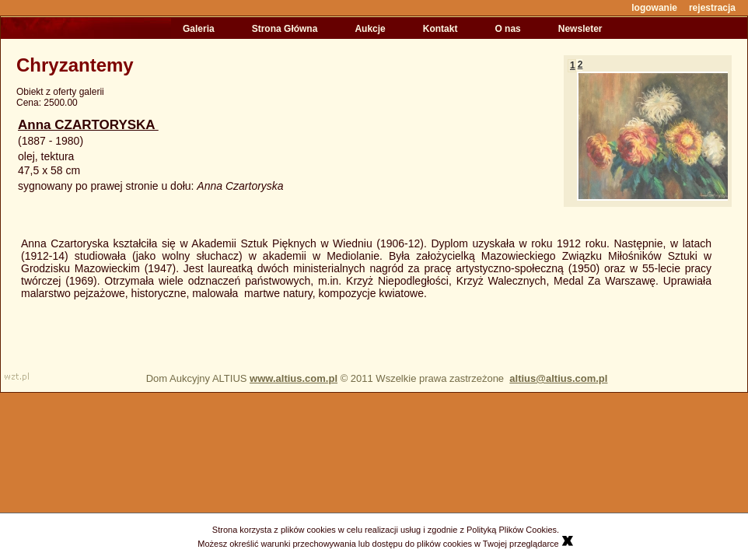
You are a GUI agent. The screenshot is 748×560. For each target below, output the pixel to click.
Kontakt (440, 29)
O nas (507, 29)
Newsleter (580, 29)
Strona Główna (285, 29)
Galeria (199, 29)
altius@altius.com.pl (558, 378)
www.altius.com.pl (294, 378)
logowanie (654, 8)
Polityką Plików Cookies (512, 530)
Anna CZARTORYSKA (88, 125)
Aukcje (370, 29)
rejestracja (712, 8)
